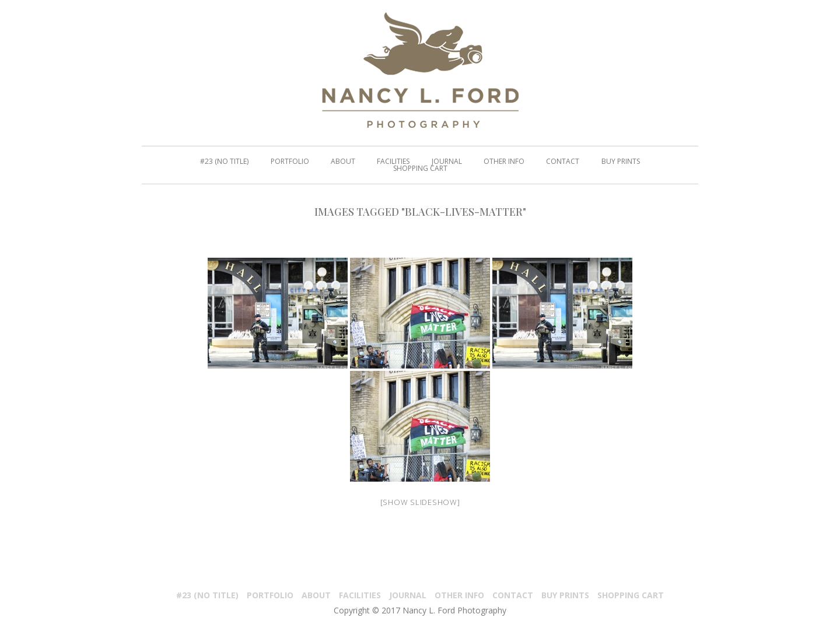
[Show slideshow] (420, 502)
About (316, 595)
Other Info (459, 595)
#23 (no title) (207, 595)
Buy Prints (565, 595)
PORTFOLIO (270, 595)
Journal (408, 595)
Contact (513, 595)
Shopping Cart (631, 595)
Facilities (360, 595)
